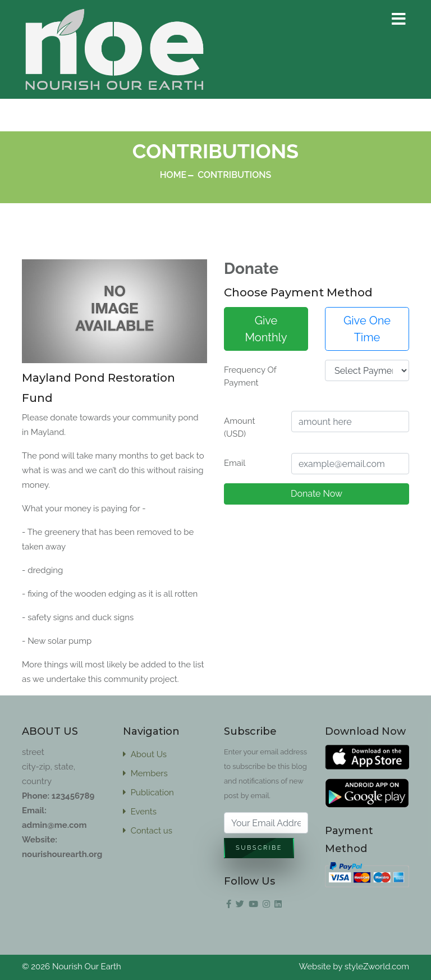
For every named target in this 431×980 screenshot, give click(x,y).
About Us (145, 754)
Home (173, 175)
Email (235, 463)
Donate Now (317, 494)
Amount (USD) (239, 427)
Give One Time (367, 329)
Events (140, 812)
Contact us (148, 831)
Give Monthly (266, 329)
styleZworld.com (377, 967)
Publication (148, 793)
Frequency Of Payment (250, 376)
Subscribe (259, 848)
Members (145, 773)
